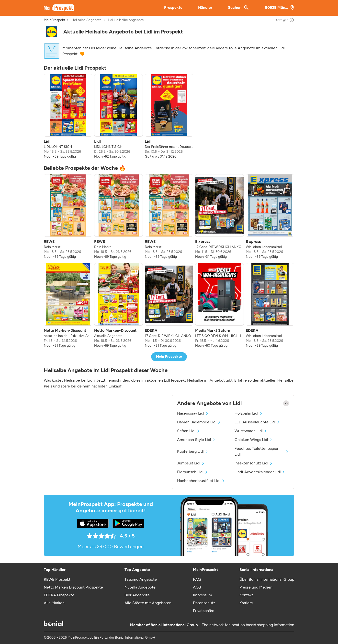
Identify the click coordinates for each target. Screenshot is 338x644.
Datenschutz (204, 603)
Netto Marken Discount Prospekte (73, 587)
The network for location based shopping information (248, 625)
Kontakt (246, 595)
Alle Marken (54, 603)
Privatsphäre (204, 611)
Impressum (203, 595)
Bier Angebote (137, 595)
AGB (197, 587)
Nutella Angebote (140, 587)
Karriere (246, 603)
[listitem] (68, 117)
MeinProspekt (54, 20)
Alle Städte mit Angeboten (148, 603)
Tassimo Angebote (141, 579)
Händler (205, 7)
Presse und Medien (256, 587)
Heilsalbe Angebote (86, 20)
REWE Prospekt (57, 579)
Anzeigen (285, 20)
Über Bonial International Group (267, 579)
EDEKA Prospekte (59, 595)
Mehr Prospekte (169, 357)
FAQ (197, 579)
